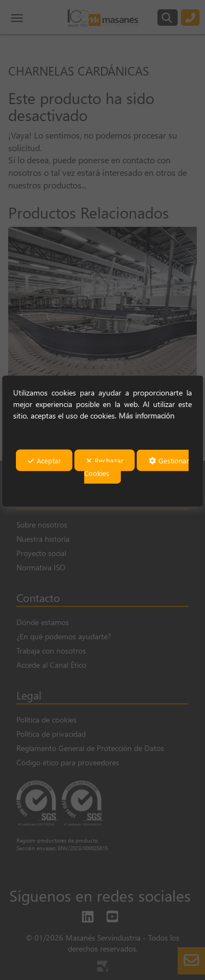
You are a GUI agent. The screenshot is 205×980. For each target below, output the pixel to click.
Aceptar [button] (45, 460)
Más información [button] (147, 416)
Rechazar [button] (105, 460)
